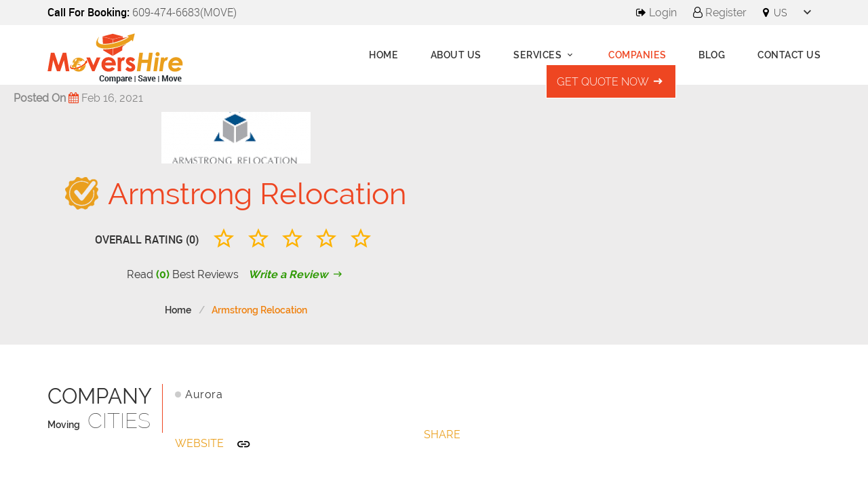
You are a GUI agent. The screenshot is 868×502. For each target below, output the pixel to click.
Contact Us (789, 55)
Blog (712, 55)
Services (545, 55)
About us (456, 55)
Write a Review (297, 274)
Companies (637, 55)
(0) (163, 274)
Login (656, 13)
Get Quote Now (611, 82)
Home (383, 55)
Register (720, 13)
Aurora (204, 394)
